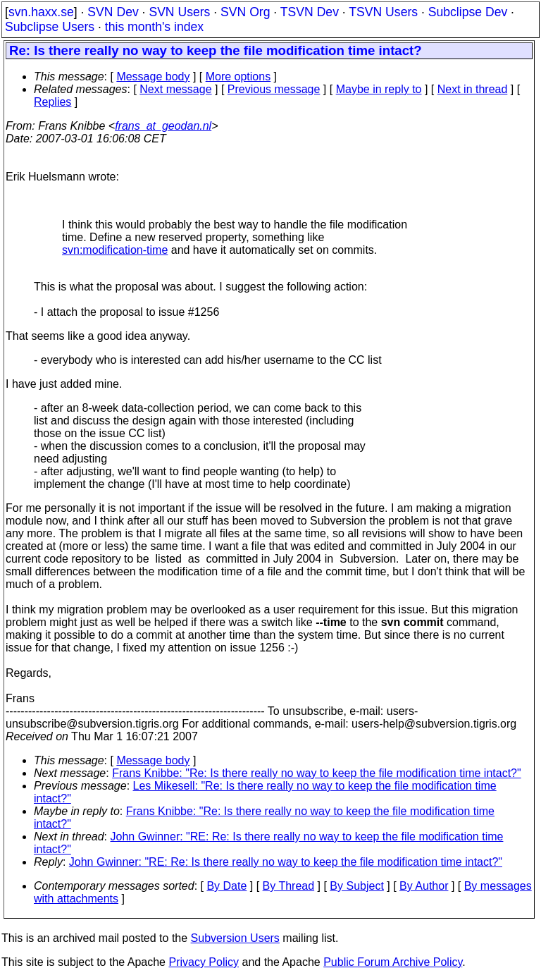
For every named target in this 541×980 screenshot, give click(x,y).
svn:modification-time (115, 250)
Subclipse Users (50, 27)
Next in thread (473, 89)
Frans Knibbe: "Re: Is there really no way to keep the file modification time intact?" (317, 773)
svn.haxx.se (41, 12)
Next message (175, 89)
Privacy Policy (204, 962)
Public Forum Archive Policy (393, 962)
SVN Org (245, 12)
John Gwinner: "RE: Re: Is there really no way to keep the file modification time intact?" (286, 862)
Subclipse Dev (468, 12)
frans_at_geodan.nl (163, 126)
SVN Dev (113, 12)
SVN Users (179, 12)
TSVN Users (383, 12)
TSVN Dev (310, 12)
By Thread (289, 886)
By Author (424, 886)
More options (238, 76)
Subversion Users (235, 938)
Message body (153, 76)
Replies (52, 102)
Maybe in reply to (379, 89)
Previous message (274, 89)
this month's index (154, 27)
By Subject (356, 886)
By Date (226, 886)
